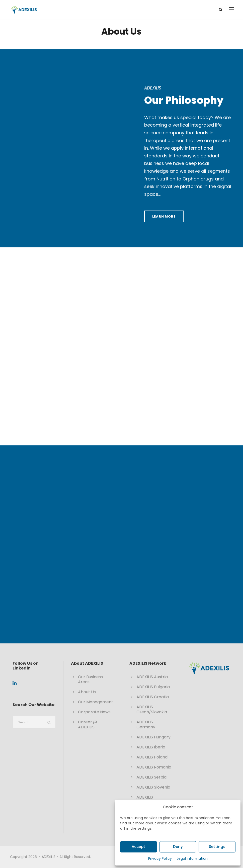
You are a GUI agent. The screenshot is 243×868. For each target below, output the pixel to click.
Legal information (192, 858)
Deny (178, 847)
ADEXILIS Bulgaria (153, 687)
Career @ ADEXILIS (88, 725)
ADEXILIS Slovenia (153, 787)
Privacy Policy (160, 858)
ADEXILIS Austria (152, 677)
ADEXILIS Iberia (151, 747)
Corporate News (94, 712)
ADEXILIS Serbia (151, 777)
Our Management (96, 702)
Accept (138, 847)
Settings (217, 847)
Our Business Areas (90, 679)
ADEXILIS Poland (152, 757)
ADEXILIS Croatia (153, 697)
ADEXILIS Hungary (153, 737)
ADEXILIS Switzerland (148, 800)
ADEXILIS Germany (146, 725)
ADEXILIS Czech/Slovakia (152, 709)
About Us (87, 692)
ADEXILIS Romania (154, 767)
